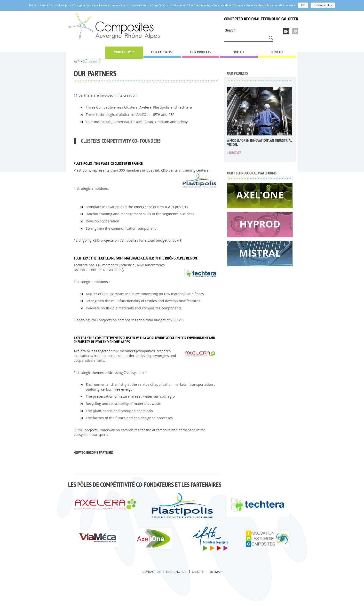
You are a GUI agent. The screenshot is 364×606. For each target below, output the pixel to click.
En (286, 31)
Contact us (151, 572)
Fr (295, 31)
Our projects (201, 52)
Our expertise (162, 52)
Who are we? (124, 52)
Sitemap (215, 572)
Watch (239, 52)
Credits (198, 572)
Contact (277, 52)
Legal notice (176, 572)
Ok (303, 5)
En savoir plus (323, 5)
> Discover (234, 153)
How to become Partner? (94, 453)
